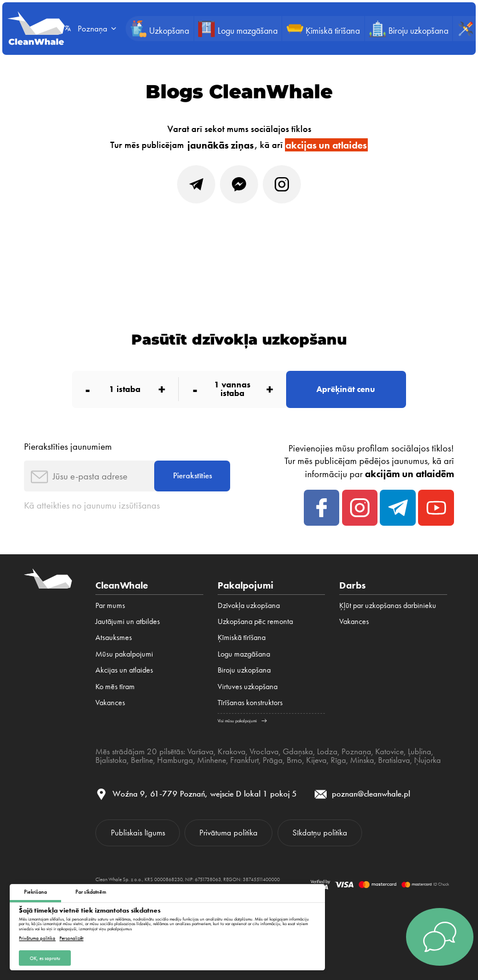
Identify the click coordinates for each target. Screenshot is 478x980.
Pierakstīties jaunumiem (68, 446)
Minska (362, 760)
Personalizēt (71, 938)
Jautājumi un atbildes (128, 621)
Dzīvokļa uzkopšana (249, 605)
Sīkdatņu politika (320, 833)
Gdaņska (298, 751)
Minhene (212, 760)
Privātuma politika (37, 938)
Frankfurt (244, 760)
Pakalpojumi (246, 585)
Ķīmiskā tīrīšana (242, 637)
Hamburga (175, 760)
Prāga (273, 760)
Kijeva (316, 760)
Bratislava (394, 760)
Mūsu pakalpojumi (124, 654)
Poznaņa (356, 751)
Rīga (338, 760)
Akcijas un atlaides (124, 670)
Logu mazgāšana (244, 654)
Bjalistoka (111, 760)
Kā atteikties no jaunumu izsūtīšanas (92, 505)
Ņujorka (427, 760)
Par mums (110, 605)
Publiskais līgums (138, 833)
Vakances (110, 703)
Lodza (327, 751)
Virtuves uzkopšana (248, 687)
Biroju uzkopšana (244, 670)
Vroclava (264, 751)
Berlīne (142, 760)
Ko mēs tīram (115, 687)
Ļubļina (419, 751)
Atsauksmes (114, 637)
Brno (294, 760)
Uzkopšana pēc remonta (255, 621)
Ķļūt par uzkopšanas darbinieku (388, 605)
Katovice (389, 751)
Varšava (200, 751)
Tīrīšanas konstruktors (250, 703)
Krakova (232, 751)
